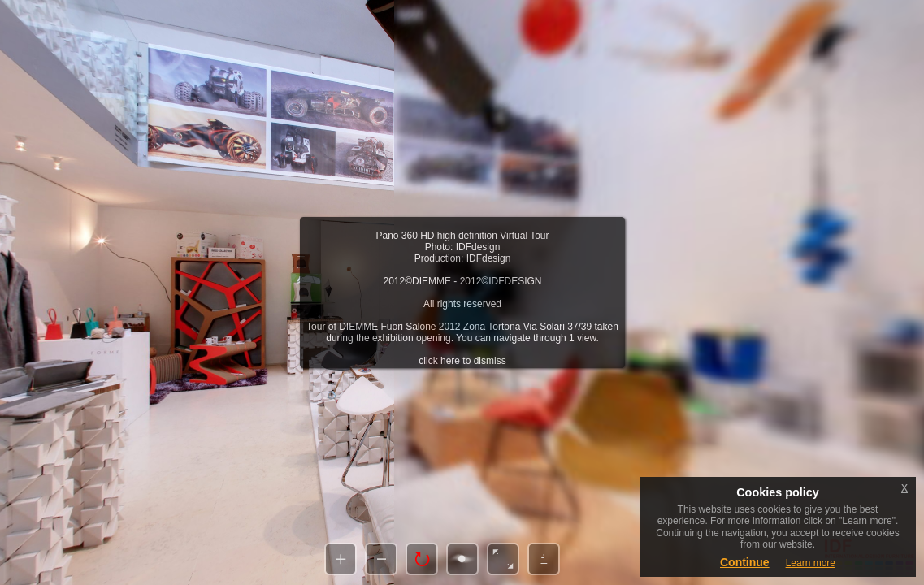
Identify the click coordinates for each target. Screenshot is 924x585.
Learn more (811, 563)
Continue (745, 562)
